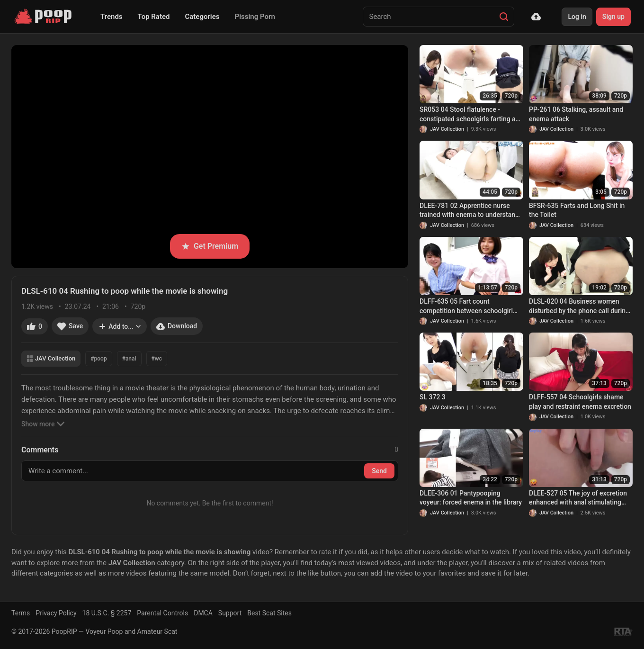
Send (379, 471)
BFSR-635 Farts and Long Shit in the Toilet (577, 210)
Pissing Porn (255, 17)
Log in (577, 17)
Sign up (613, 17)
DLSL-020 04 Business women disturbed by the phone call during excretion (579, 306)
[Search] (504, 17)
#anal (129, 359)
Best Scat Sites (269, 613)
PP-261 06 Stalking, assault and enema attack (576, 114)
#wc (157, 359)
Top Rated (154, 17)
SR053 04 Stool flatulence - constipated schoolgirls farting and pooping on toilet (471, 115)
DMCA (203, 613)
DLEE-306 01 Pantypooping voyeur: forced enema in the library (471, 498)
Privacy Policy (56, 613)
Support (230, 613)
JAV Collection (51, 358)
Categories (202, 17)
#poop (98, 359)
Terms (21, 613)
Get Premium (210, 246)
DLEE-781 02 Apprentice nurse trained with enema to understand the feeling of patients (469, 211)
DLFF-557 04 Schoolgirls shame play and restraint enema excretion (580, 402)
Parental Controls (162, 613)
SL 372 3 (433, 397)
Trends (112, 17)
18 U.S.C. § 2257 (107, 613)
